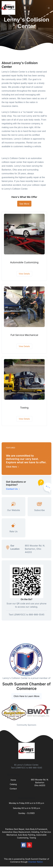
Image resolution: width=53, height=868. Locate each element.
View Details (24, 274)
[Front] (9, 8)
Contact (13, 789)
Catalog (13, 784)
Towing (24, 408)
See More (24, 204)
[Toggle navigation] (49, 8)
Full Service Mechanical (24, 335)
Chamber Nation (36, 862)
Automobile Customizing (24, 262)
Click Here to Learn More (27, 696)
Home (13, 780)
